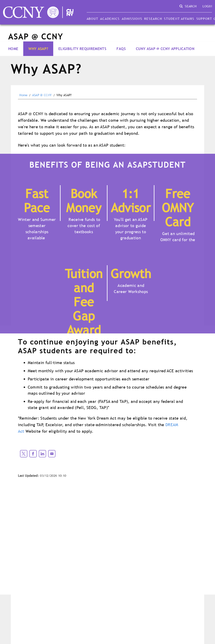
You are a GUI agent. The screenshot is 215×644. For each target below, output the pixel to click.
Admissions (132, 19)
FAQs (121, 49)
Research (153, 19)
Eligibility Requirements (82, 49)
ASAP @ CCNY (42, 95)
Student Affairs (179, 19)
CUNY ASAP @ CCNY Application (165, 49)
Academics (110, 19)
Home (13, 49)
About (93, 19)
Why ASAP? (38, 49)
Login (207, 6)
